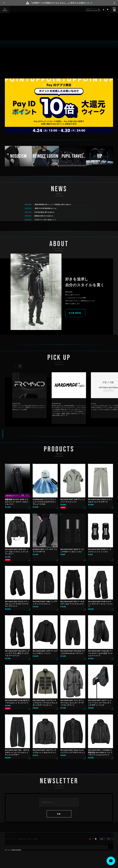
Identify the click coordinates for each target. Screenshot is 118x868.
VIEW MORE (20, 113)
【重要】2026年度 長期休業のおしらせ (46, 213)
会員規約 (35, 844)
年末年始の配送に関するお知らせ (45, 217)
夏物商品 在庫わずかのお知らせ (44, 221)
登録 (59, 819)
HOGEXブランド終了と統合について (46, 225)
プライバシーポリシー (10, 844)
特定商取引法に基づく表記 (24, 844)
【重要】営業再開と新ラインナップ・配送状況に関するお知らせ (53, 210)
